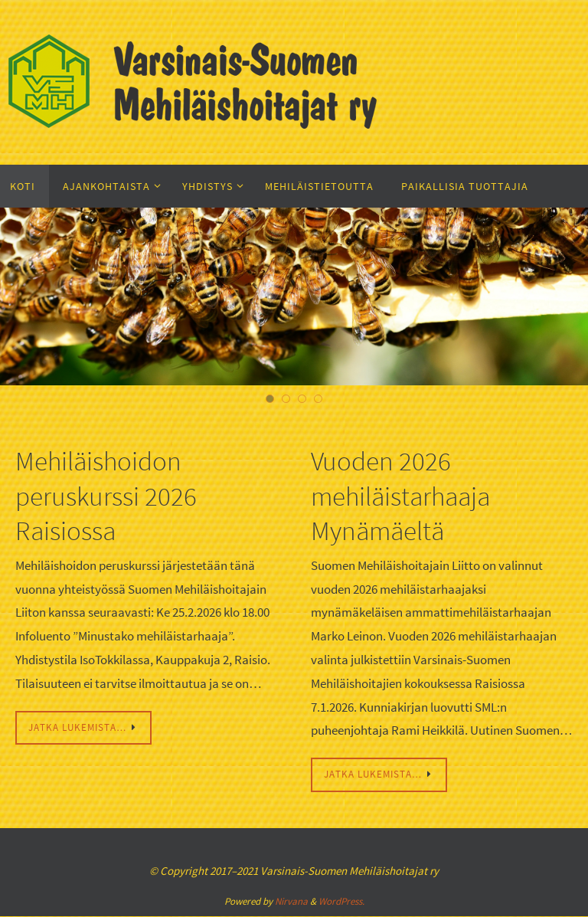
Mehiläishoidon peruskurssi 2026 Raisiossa (113, 495)
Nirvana (291, 903)
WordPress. (341, 903)
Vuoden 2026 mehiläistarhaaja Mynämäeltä (410, 495)
